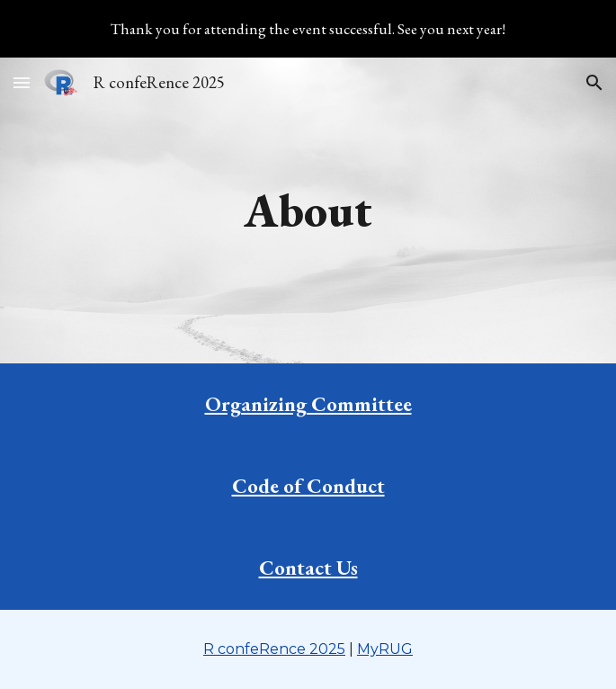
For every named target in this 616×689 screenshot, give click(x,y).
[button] (22, 82)
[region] (308, 29)
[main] (308, 210)
